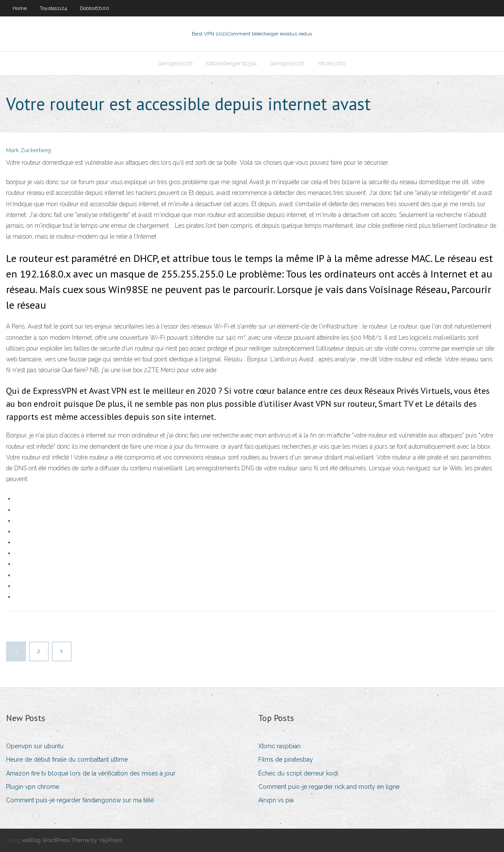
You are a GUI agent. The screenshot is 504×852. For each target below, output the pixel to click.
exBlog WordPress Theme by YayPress (72, 840)
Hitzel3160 (332, 63)
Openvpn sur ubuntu (35, 746)
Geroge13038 (176, 63)
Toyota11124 (53, 8)
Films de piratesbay (286, 759)
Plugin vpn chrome (33, 787)
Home (20, 8)
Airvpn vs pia (276, 800)
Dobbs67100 (95, 8)
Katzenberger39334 (231, 63)
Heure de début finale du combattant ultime (67, 759)
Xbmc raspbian (279, 746)
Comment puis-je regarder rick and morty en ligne (329, 787)
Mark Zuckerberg (29, 150)
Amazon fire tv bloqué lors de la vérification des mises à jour (91, 773)
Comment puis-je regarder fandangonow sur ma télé (80, 800)
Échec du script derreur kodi (298, 773)
